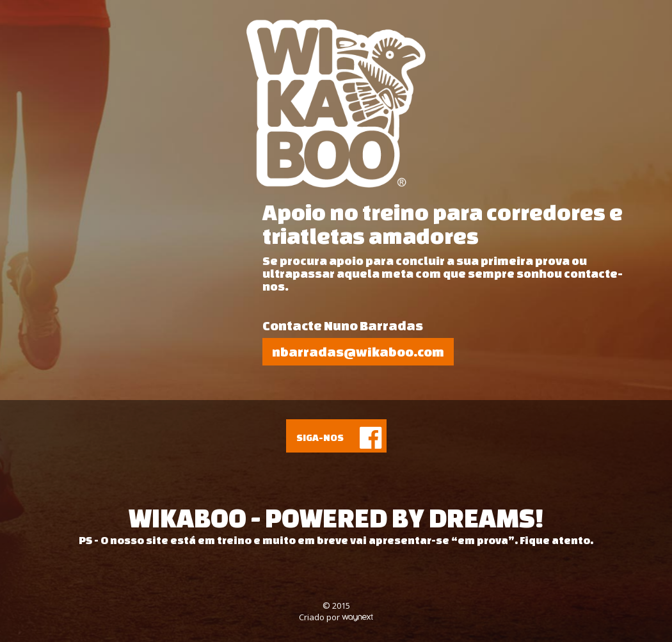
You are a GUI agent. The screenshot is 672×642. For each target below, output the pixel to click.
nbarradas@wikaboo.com (358, 352)
